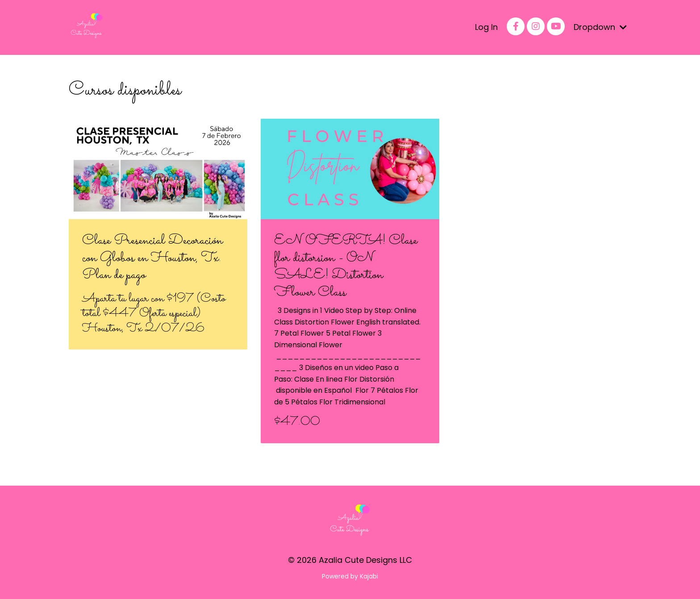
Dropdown (600, 27)
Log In (486, 27)
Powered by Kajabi (350, 576)
